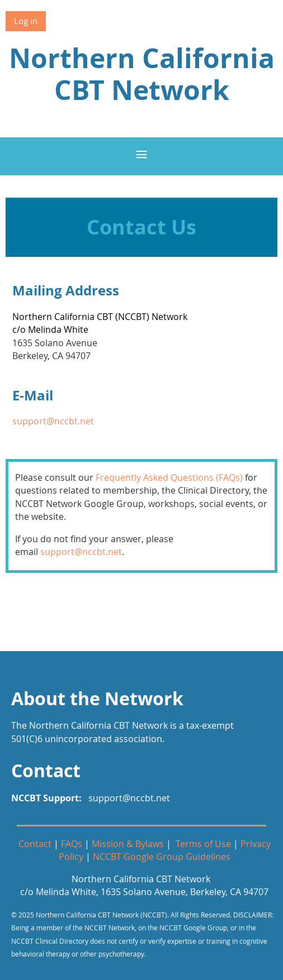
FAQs (72, 844)
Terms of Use (203, 844)
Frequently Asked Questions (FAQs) (169, 477)
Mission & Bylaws (128, 844)
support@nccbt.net (53, 421)
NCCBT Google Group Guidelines (162, 857)
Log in (26, 21)
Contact (35, 844)
